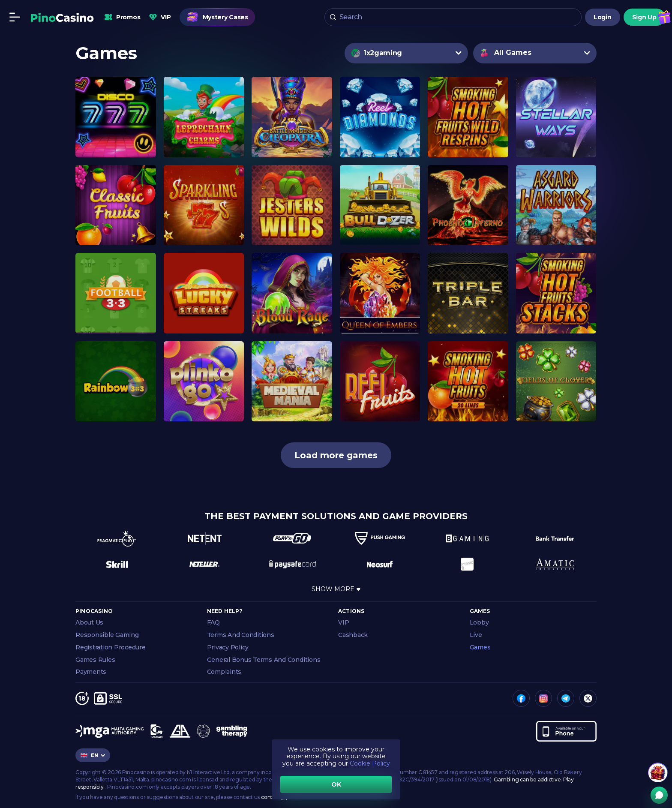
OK (336, 784)
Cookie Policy (370, 763)
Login (603, 17)
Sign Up (644, 17)
